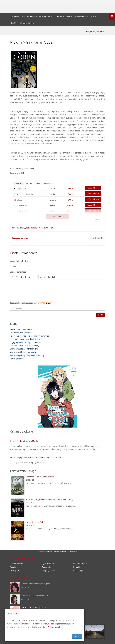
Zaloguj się (90, 2)
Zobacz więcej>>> (55, 627)
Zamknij (77, 636)
